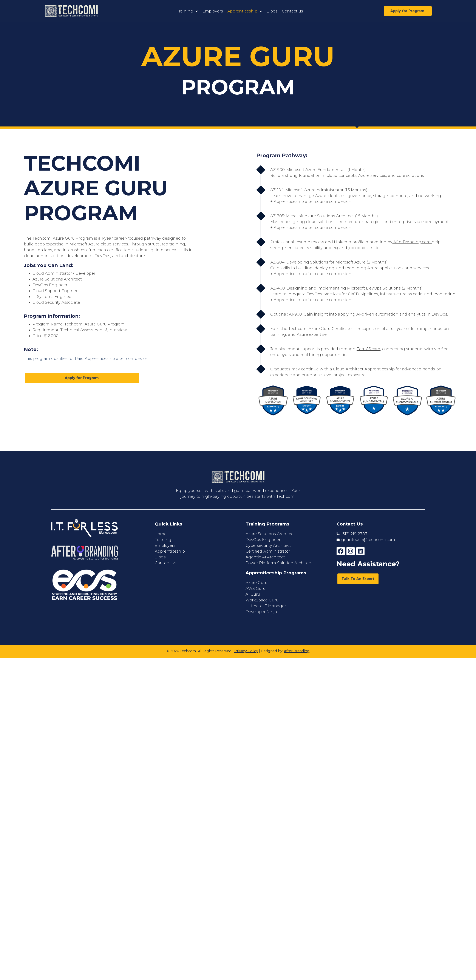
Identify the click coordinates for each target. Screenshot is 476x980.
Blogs (272, 11)
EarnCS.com (368, 349)
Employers (213, 11)
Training (187, 11)
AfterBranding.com (412, 242)
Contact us (292, 11)
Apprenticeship (245, 11)
